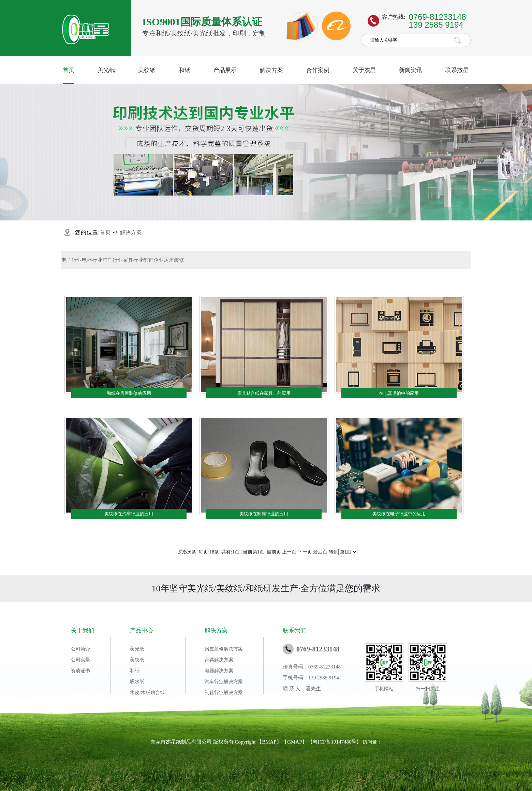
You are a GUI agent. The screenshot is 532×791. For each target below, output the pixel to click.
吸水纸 (137, 682)
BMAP (269, 742)
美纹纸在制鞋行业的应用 (264, 514)
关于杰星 (364, 70)
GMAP (294, 742)
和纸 (184, 70)
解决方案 (271, 70)
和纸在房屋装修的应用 (129, 393)
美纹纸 (147, 70)
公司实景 (80, 660)
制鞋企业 (153, 260)
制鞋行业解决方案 (224, 693)
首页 (69, 70)
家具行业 (133, 260)
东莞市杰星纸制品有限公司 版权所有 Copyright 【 (206, 742)
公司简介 (80, 649)
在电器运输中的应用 (399, 393)
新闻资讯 (411, 70)
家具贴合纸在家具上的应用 (264, 393)
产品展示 (225, 70)
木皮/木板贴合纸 (147, 693)
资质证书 (80, 671)
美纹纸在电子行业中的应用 (399, 514)
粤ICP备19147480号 (335, 742)
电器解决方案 (219, 671)
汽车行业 (113, 260)
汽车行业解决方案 (224, 682)
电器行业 (92, 260)
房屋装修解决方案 (224, 649)
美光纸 (106, 70)
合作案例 (318, 70)
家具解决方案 (219, 660)
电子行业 (72, 260)
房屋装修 (174, 260)
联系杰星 (457, 70)
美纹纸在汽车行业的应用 (129, 514)
